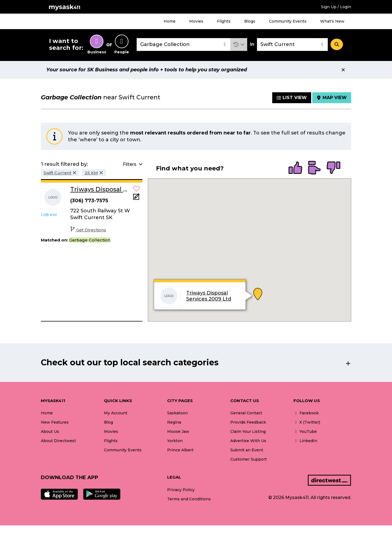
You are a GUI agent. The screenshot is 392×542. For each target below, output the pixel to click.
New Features (55, 422)
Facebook (306, 413)
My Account (116, 413)
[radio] (295, 168)
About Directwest (58, 441)
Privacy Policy (181, 490)
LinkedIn (305, 441)
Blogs (250, 21)
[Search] (337, 44)
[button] (239, 45)
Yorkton (175, 441)
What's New (332, 21)
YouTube (305, 431)
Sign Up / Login (336, 7)
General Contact (246, 413)
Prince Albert (180, 450)
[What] (183, 45)
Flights (224, 21)
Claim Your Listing (248, 431)
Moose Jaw (178, 431)
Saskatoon (177, 413)
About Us (50, 431)
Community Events (288, 21)
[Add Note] (136, 198)
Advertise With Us (248, 441)
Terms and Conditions (189, 499)
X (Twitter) (307, 422)
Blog (108, 422)
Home (170, 21)
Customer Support (249, 459)
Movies (196, 21)
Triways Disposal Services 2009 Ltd (208, 296)
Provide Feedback (248, 422)
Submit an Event (247, 450)
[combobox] (183, 45)
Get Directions (88, 230)
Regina (174, 422)
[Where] (292, 45)
